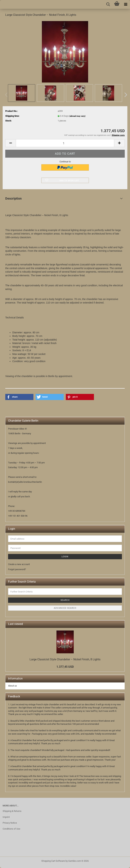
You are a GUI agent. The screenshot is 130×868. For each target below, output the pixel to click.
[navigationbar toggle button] (126, 4)
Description (13, 198)
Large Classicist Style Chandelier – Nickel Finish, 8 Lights (65, 659)
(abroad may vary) (77, 116)
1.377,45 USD (65, 667)
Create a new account (19, 564)
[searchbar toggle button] (108, 4)
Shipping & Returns (12, 811)
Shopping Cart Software (53, 861)
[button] (125, 95)
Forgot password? (17, 569)
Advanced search (65, 608)
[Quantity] (65, 143)
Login (65, 557)
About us (12, 686)
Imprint (6, 817)
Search (65, 600)
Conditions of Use (11, 829)
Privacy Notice (10, 823)
